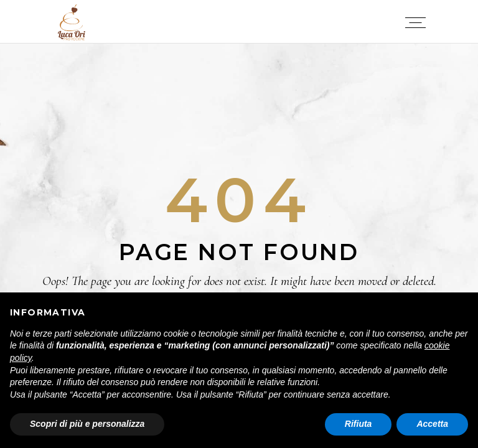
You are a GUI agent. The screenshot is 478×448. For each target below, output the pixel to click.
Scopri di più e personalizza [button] (87, 424)
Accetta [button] (432, 424)
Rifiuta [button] (358, 424)
